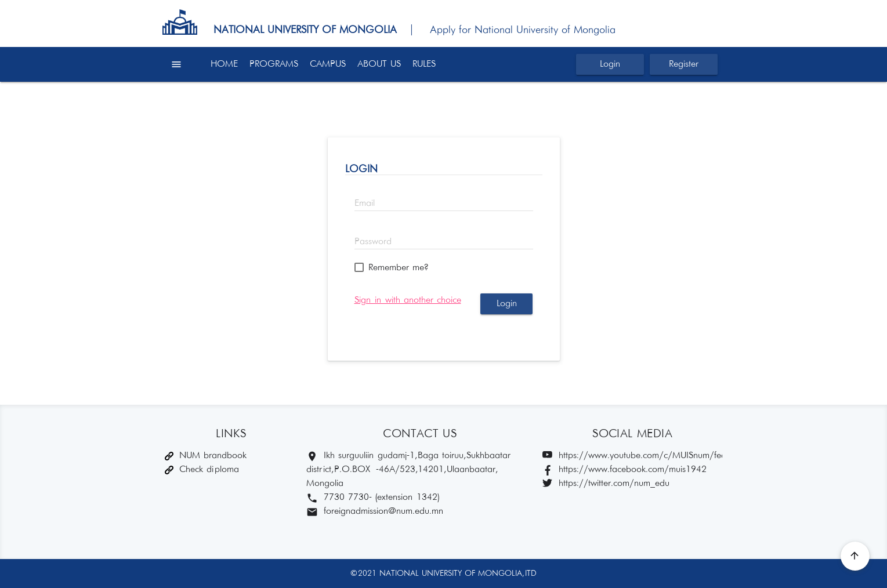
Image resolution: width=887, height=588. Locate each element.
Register (684, 64)
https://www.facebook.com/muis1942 (624, 470)
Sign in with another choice (408, 300)
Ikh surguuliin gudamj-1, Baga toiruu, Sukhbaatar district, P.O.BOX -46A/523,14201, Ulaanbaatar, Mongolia (408, 469)
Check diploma (202, 469)
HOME (224, 64)
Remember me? (398, 268)
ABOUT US (379, 64)
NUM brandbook (206, 455)
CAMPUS (328, 64)
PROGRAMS (274, 64)
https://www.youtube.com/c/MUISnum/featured (632, 456)
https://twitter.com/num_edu (606, 484)
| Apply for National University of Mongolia (508, 30)
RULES (424, 64)
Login (610, 64)
